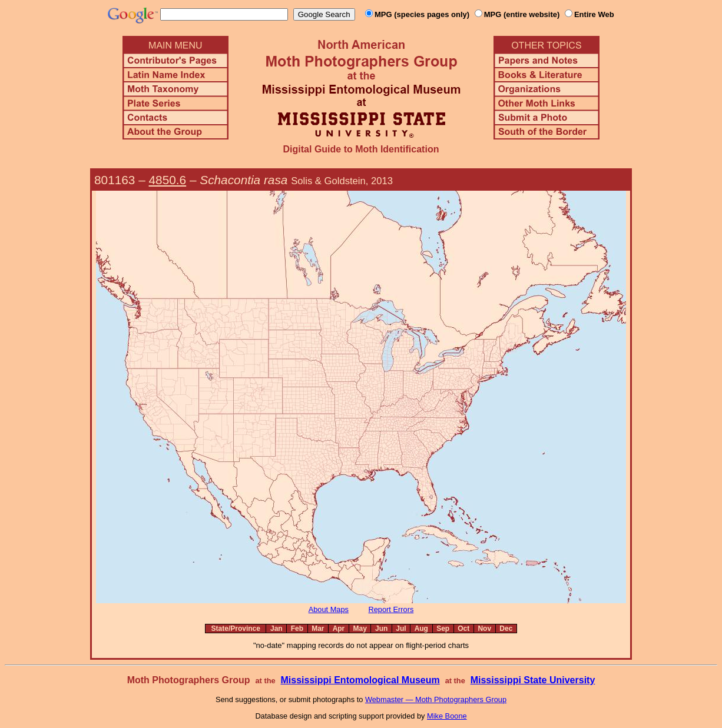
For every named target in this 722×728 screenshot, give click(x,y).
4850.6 (168, 180)
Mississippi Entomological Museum (360, 680)
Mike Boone (447, 716)
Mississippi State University (533, 680)
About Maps (329, 609)
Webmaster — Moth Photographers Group (436, 699)
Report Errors (391, 609)
